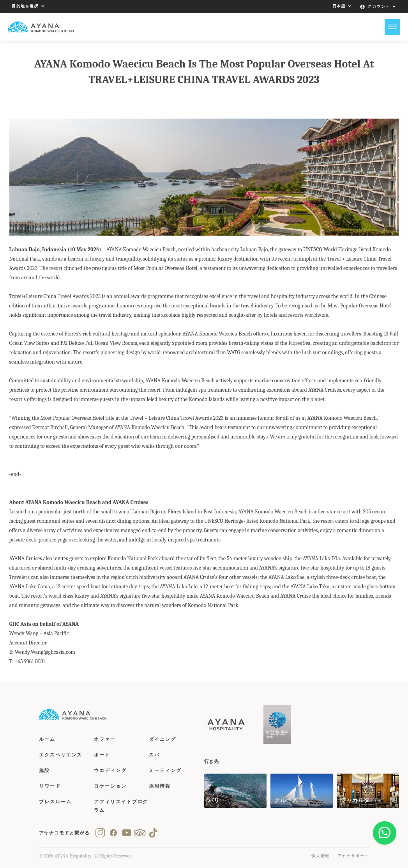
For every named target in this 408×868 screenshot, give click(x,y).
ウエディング (110, 770)
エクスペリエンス (61, 755)
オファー (105, 739)
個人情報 (320, 856)
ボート (102, 755)
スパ (154, 755)
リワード (50, 786)
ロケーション (110, 786)
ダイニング (162, 739)
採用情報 (160, 786)
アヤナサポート (353, 856)
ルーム (47, 739)
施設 (44, 770)
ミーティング (165, 770)
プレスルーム (55, 802)
